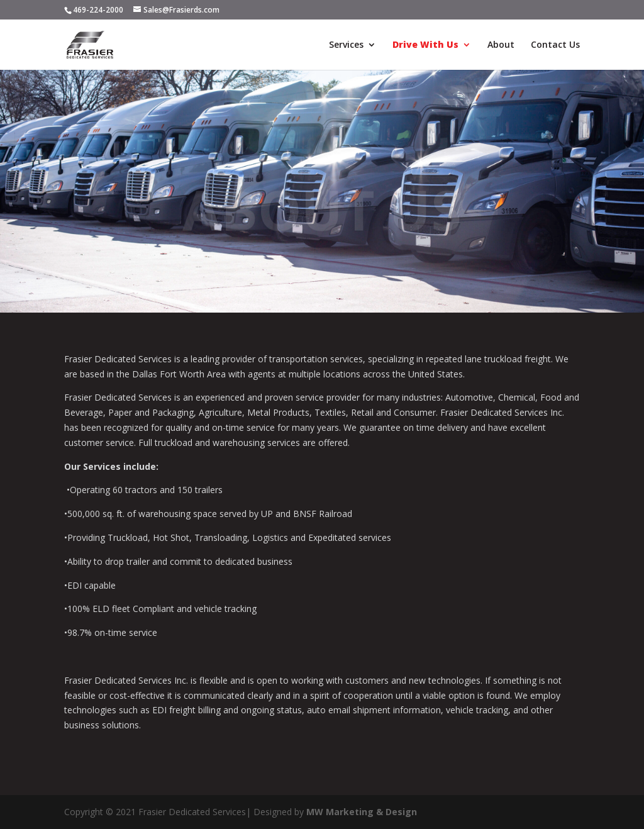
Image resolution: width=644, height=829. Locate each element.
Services (346, 45)
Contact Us (555, 45)
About (501, 45)
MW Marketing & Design (362, 812)
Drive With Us (425, 45)
